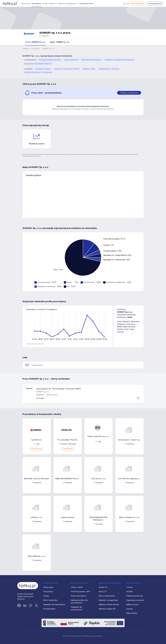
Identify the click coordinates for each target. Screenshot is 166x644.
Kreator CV (53, 4)
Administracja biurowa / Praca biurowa (38, 72)
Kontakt (130, 592)
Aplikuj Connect (132, 604)
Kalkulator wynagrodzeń (67, 4)
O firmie (129, 587)
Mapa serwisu (132, 613)
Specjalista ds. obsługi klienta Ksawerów (119, 60)
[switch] (129, 93)
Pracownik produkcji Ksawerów (50, 60)
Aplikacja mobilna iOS (107, 609)
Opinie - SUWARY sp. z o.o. (60, 42)
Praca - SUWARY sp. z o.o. (36, 42)
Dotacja (129, 609)
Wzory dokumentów (107, 596)
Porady (45, 4)
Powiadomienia (49, 609)
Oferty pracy (26, 4)
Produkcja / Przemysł (43, 69)
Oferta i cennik (77, 587)
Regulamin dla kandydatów (54, 604)
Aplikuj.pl (26, 49)
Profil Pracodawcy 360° (81, 592)
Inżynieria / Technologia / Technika (67, 69)
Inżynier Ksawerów (71, 60)
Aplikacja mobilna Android (109, 604)
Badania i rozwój (89, 69)
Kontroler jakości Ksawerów (91, 60)
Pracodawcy (36, 4)
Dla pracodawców (155, 3)
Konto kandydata (138, 3)
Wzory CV (103, 592)
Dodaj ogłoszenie (85, 4)
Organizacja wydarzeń (135, 600)
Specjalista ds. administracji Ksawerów (38, 64)
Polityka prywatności (135, 596)
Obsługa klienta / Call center (109, 69)
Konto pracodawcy (79, 596)
